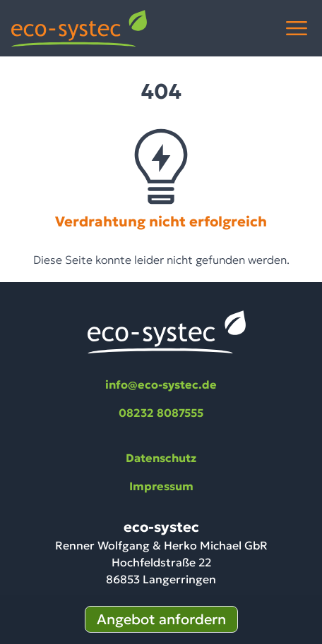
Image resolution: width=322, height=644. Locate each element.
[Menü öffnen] (297, 28)
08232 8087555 (161, 413)
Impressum (161, 486)
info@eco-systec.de (161, 384)
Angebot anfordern (161, 619)
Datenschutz (161, 458)
